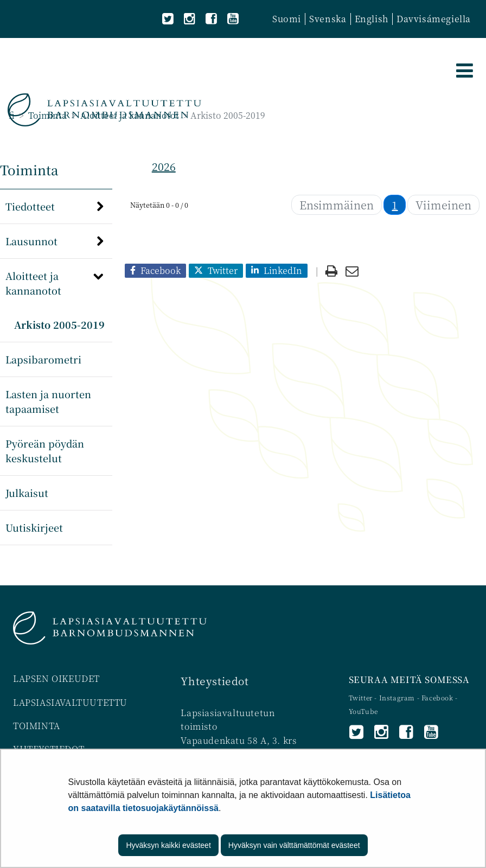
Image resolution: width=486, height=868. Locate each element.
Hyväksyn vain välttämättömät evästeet (294, 845)
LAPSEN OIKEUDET (56, 678)
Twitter (362, 697)
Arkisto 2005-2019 (59, 324)
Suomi (287, 19)
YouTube (363, 711)
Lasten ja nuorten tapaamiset (48, 401)
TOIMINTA (37, 726)
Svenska (328, 19)
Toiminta (46, 115)
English (372, 19)
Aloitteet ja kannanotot (129, 115)
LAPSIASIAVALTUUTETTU (70, 702)
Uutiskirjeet (34, 527)
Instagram (398, 697)
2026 (164, 166)
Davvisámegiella (434, 19)
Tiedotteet (30, 206)
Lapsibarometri (43, 359)
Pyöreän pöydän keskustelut (45, 451)
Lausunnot (31, 241)
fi (12, 115)
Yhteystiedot (215, 681)
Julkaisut (27, 493)
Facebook (437, 697)
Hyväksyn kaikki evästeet (168, 845)
